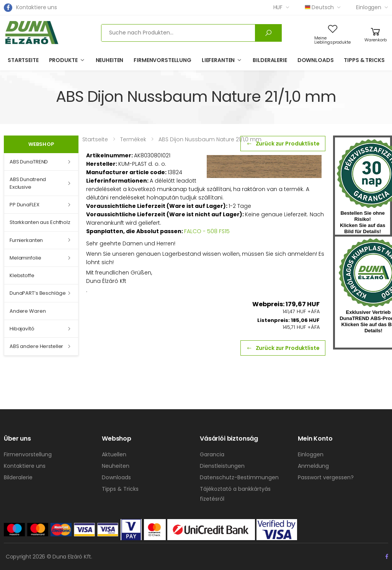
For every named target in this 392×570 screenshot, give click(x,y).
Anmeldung (313, 466)
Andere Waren (28, 311)
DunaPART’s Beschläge (38, 293)
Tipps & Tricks (364, 60)
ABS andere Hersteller (36, 346)
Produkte (63, 60)
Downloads (316, 60)
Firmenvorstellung (163, 60)
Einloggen (369, 7)
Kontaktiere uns (37, 7)
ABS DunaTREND (29, 162)
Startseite (23, 60)
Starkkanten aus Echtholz (40, 222)
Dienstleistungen (222, 466)
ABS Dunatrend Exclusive (28, 183)
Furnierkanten (26, 240)
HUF (278, 7)
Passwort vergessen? (326, 477)
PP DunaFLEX (24, 205)
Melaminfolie (25, 258)
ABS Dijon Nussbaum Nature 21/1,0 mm (210, 139)
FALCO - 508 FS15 (207, 231)
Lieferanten (218, 60)
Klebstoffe (22, 275)
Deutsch (319, 7)
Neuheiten (110, 60)
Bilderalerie (270, 60)
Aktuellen (114, 454)
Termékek (133, 139)
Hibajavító (22, 329)
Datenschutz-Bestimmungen (239, 477)
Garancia (212, 454)
